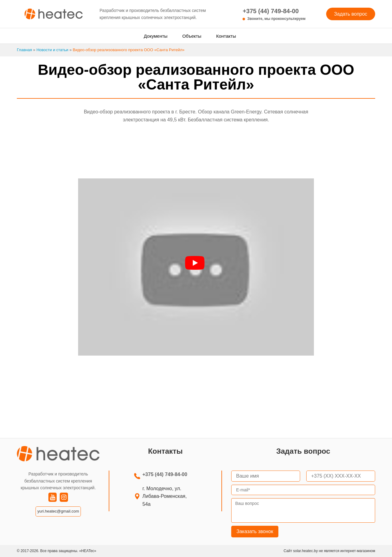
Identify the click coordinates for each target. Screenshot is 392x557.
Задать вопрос (351, 14)
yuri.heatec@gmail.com (58, 511)
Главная (24, 50)
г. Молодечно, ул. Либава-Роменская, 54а (165, 496)
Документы (156, 36)
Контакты (226, 36)
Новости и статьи (52, 50)
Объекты (192, 36)
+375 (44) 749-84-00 (274, 15)
